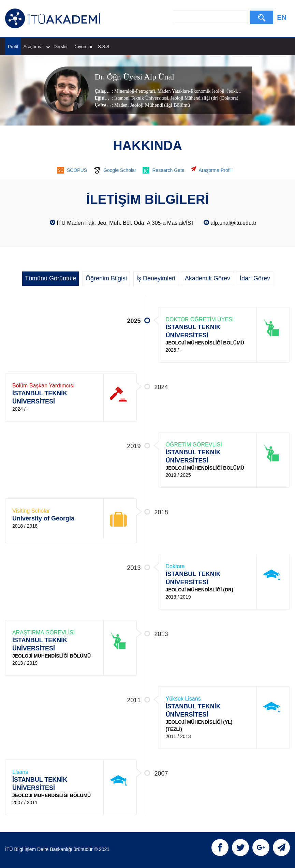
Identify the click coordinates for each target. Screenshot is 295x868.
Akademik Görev (208, 278)
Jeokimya (235, 91)
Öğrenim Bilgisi (106, 278)
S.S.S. (104, 47)
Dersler (61, 47)
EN (282, 17)
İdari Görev (255, 278)
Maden (121, 105)
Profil (13, 47)
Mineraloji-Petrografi (135, 91)
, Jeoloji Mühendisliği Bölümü (159, 105)
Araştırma (37, 47)
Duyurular (83, 47)
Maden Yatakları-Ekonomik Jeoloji (190, 91)
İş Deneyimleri (156, 278)
